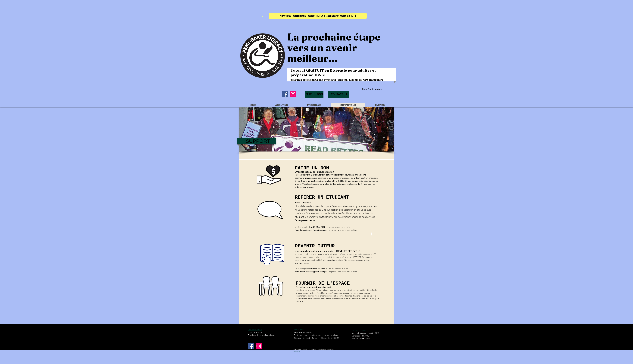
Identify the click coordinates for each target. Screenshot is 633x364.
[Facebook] (285, 94)
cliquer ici (315, 184)
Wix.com (297, 352)
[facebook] (371, 234)
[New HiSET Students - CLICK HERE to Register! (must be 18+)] (318, 16)
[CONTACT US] (339, 94)
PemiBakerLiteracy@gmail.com (309, 271)
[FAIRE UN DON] (314, 94)
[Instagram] (293, 94)
